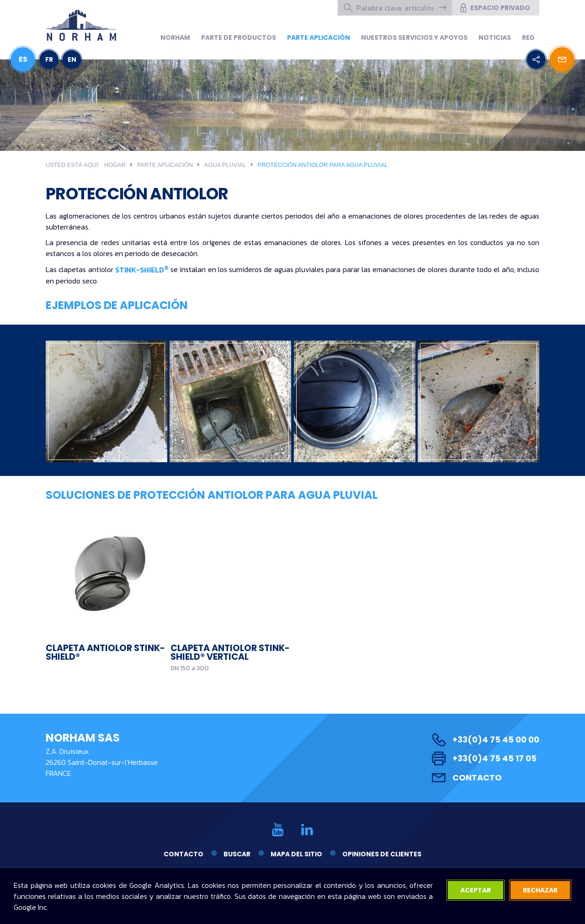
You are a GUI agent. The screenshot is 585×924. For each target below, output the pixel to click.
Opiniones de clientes (382, 854)
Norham (175, 37)
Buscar (237, 854)
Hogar (115, 165)
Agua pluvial (225, 165)
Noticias (495, 37)
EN (72, 59)
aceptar (476, 890)
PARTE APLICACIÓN (319, 37)
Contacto (467, 777)
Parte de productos (239, 37)
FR (49, 59)
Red (528, 37)
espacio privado (495, 8)
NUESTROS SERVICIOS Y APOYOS (414, 37)
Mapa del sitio (296, 854)
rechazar (540, 890)
